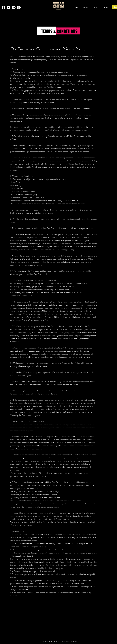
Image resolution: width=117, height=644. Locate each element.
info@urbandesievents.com (48, 507)
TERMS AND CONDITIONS (69, 642)
